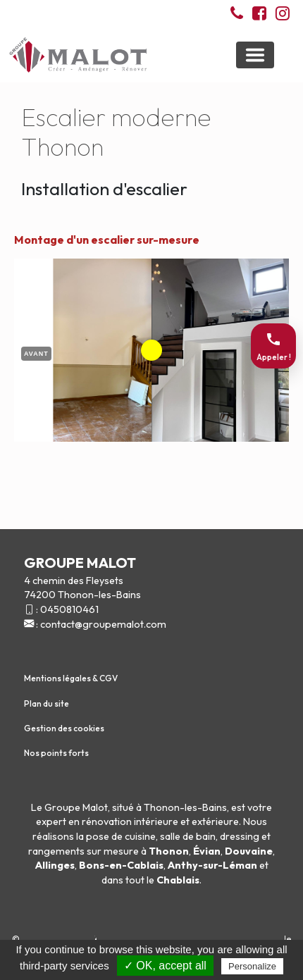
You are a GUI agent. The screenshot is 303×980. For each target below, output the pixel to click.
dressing (240, 836)
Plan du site (47, 703)
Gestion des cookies (64, 728)
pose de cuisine (121, 836)
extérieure (215, 821)
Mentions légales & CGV (71, 678)
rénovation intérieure (130, 821)
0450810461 (69, 609)
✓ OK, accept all (165, 966)
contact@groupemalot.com (103, 624)
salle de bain (188, 836)
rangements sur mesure (84, 851)
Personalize (252, 966)
